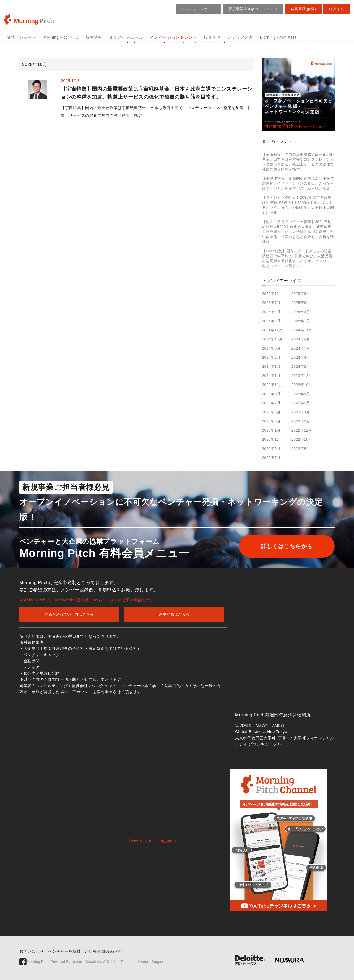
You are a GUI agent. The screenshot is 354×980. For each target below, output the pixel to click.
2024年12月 (273, 330)
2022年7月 (271, 458)
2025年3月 (301, 312)
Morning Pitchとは (61, 37)
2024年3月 (271, 366)
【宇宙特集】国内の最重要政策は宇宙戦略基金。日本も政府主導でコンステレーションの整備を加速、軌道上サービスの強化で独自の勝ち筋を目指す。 (298, 162)
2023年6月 (301, 403)
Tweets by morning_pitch (152, 840)
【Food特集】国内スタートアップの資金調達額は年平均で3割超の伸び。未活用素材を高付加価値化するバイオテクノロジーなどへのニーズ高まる (298, 259)
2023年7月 (271, 403)
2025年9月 (301, 294)
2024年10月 (273, 339)
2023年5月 (271, 412)
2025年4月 (271, 312)
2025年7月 (271, 303)
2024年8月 (271, 348)
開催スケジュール (126, 37)
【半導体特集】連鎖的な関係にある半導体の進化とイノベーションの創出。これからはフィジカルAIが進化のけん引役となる (298, 183)
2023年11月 (273, 385)
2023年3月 (271, 421)
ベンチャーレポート (198, 9)
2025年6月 (301, 303)
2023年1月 (271, 430)
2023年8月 (301, 394)
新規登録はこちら (174, 614)
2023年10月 (302, 385)
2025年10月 (273, 294)
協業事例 (212, 37)
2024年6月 (271, 357)
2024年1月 (271, 376)
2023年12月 (302, 376)
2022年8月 (301, 449)
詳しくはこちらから (287, 546)
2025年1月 (301, 321)
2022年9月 (271, 449)
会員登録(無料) (303, 9)
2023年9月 (271, 394)
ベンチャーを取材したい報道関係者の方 (85, 951)
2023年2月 (301, 421)
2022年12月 (302, 430)
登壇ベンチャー (22, 37)
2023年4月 (301, 412)
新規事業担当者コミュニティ (253, 9)
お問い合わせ (32, 951)
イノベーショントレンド (174, 37)
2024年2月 (301, 366)
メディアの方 (240, 37)
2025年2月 (271, 321)
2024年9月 (301, 339)
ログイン (336, 9)
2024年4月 (301, 357)
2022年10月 (302, 439)
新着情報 (94, 37)
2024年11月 (302, 330)
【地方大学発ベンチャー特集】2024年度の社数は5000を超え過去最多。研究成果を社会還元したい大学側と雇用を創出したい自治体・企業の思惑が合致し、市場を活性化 (298, 232)
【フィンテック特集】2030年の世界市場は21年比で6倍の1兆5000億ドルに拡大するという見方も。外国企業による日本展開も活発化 (298, 205)
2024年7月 (301, 348)
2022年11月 (273, 439)
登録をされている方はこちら (69, 614)
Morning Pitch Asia (278, 37)
